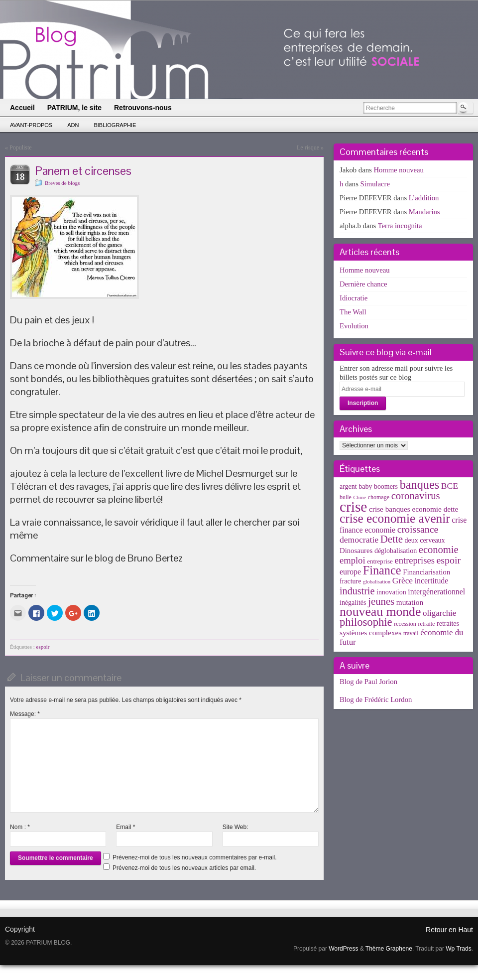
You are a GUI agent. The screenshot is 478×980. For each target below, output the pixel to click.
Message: (25, 714)
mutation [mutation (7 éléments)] (410, 602)
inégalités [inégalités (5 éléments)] (353, 603)
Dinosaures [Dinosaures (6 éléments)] (356, 551)
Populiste (21, 147)
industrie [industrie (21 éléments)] (357, 591)
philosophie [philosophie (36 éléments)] (366, 622)
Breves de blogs (62, 183)
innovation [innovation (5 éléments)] (391, 592)
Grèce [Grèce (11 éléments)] (403, 581)
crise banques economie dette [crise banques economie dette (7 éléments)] (414, 509)
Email (125, 827)
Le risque (308, 147)
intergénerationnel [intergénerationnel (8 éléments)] (436, 592)
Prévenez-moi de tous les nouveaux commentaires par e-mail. (194, 857)
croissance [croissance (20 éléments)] (418, 529)
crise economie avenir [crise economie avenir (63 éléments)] (395, 518)
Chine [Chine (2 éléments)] (360, 497)
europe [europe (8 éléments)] (350, 572)
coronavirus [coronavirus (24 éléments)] (416, 496)
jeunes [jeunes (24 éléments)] (381, 601)
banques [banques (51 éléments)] (420, 485)
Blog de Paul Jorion (368, 682)
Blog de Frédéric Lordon (376, 700)
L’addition (424, 198)
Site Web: (236, 827)
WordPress (343, 949)
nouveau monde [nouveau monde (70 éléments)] (380, 612)
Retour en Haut (449, 930)
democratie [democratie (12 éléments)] (359, 540)
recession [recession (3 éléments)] (405, 624)
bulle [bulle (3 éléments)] (346, 497)
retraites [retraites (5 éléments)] (448, 624)
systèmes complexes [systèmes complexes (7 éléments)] (370, 632)
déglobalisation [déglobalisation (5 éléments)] (396, 551)
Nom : (20, 827)
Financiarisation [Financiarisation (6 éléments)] (426, 572)
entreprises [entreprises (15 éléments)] (414, 560)
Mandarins (424, 212)
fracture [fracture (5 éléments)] (350, 581)
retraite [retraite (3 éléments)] (426, 624)
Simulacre (375, 184)
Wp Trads (458, 949)
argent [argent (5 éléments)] (348, 487)
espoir (43, 647)
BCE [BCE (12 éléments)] (450, 486)
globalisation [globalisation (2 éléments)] (377, 582)
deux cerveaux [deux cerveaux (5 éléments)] (425, 540)
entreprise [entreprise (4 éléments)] (380, 561)
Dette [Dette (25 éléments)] (392, 539)
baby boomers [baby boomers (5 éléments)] (378, 487)
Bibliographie (115, 125)
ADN (73, 125)
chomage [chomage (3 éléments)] (379, 497)
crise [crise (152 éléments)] (353, 507)
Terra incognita (400, 226)
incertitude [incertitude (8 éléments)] (432, 581)
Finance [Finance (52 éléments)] (382, 570)
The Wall (353, 312)
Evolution (354, 326)
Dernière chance (363, 284)
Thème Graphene (389, 949)
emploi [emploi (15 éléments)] (353, 560)
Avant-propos (31, 125)
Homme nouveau (399, 170)
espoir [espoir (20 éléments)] (449, 560)
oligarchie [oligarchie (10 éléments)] (439, 613)
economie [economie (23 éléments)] (439, 550)
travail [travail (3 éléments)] (411, 633)
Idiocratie (354, 298)
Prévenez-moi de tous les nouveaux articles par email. (184, 868)
